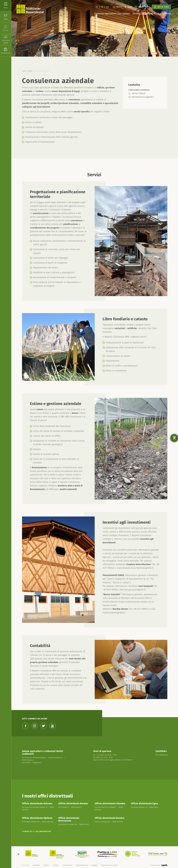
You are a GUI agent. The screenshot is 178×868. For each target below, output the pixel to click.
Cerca (117, 7)
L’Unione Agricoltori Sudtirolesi (112, 14)
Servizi (30, 71)
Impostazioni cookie (109, 865)
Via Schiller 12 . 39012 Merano (70, 807)
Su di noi (26, 865)
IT (102, 7)
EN (107, 7)
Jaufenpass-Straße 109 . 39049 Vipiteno (38, 822)
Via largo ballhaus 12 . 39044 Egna (144, 807)
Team (139, 7)
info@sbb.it (37, 763)
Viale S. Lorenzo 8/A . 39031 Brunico (109, 822)
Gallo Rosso (164, 14)
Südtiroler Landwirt (144, 14)
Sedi (128, 7)
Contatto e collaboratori (36, 831)
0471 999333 (26, 763)
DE (97, 7)
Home (24, 71)
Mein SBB (161, 7)
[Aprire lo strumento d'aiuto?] (174, 438)
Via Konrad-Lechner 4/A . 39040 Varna (73, 824)
